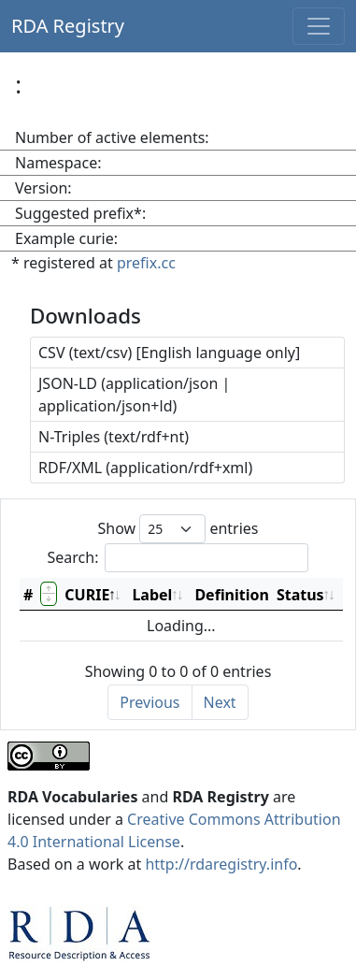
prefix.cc (146, 263)
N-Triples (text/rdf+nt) (114, 437)
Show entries (178, 529)
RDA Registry (68, 26)
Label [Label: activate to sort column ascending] (152, 595)
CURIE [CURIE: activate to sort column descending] (87, 595)
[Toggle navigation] (319, 26)
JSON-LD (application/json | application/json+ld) (134, 395)
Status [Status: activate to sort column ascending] (300, 595)
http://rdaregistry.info (221, 864)
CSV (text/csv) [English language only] (169, 353)
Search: (178, 558)
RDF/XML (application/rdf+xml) (145, 468)
